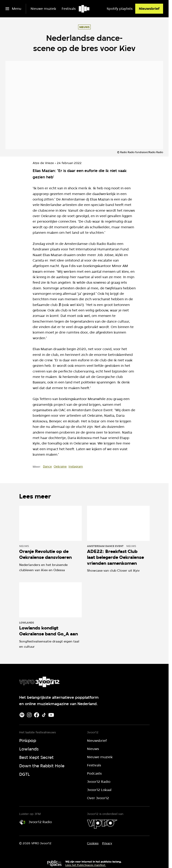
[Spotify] (22, 715)
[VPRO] (102, 824)
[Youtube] (51, 715)
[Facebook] (37, 715)
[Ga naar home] (84, 9)
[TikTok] (44, 715)
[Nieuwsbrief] (149, 9)
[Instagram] (29, 715)
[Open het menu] (13, 9)
